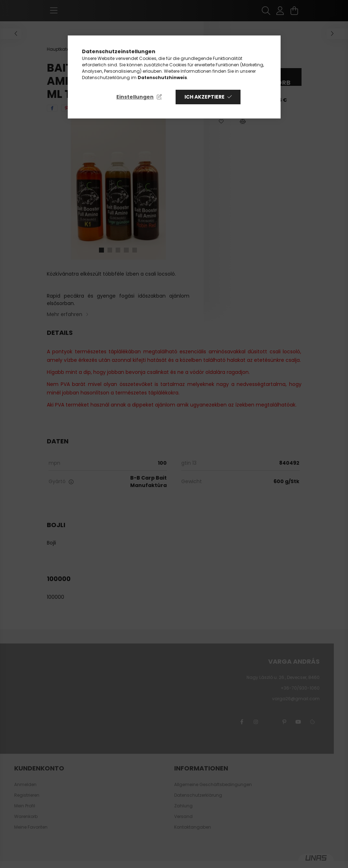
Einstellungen (135, 97)
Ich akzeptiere (205, 97)
